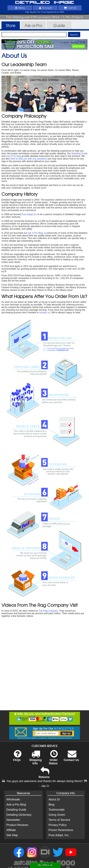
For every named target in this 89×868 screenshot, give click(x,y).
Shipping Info (35, 759)
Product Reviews (17, 825)
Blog (51, 805)
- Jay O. (44, 786)
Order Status (53, 759)
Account (45, 8)
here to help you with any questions (29, 159)
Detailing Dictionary (19, 815)
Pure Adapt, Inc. (59, 835)
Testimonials (56, 810)
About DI (54, 799)
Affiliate (11, 830)
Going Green (57, 815)
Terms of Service (59, 820)
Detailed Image (45, 3)
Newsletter (13, 820)
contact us (45, 312)
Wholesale (13, 799)
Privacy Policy (57, 825)
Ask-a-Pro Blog (16, 805)
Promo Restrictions (61, 830)
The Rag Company (48, 611)
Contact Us (71, 758)
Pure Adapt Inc (29, 214)
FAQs (17, 758)
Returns (44, 775)
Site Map (12, 835)
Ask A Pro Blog (35, 233)
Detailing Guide (79, 153)
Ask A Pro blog (13, 156)
